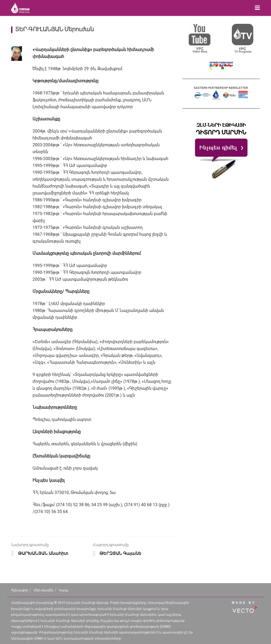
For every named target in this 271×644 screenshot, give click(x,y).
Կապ (64, 590)
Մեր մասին (43, 590)
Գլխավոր (20, 590)
